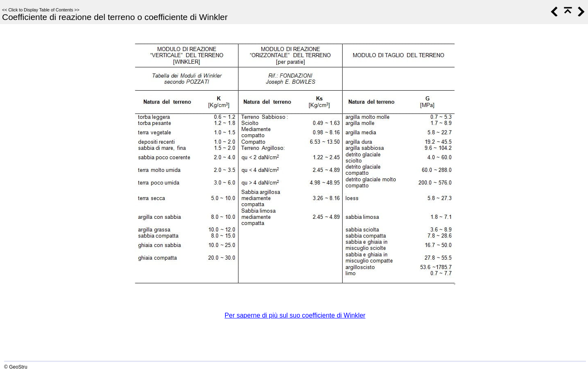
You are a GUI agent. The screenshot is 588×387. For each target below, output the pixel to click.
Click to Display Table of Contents (41, 10)
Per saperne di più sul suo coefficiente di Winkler (295, 315)
